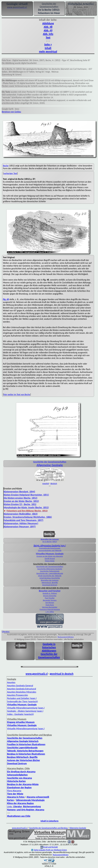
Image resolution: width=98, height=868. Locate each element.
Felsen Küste (50, 561)
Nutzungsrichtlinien (66, 637)
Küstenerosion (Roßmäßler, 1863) (21, 514)
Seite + (48, 45)
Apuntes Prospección (18, 695)
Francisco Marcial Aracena (50, 609)
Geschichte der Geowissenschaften (50, 566)
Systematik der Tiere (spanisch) (23, 701)
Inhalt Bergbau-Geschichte (50, 578)
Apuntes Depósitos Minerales (22, 692)
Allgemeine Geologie (50, 465)
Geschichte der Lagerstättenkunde (50, 573)
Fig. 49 (6, 299)
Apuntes (11, 682)
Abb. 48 (48, 27)
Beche (6, 166)
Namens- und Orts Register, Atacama (26, 810)
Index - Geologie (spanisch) (20, 714)
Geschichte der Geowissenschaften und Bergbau (48, 828)
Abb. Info (48, 34)
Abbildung (48, 23)
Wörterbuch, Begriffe (50, 583)
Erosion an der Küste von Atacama (50, 556)
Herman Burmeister (50, 607)
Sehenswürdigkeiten (17, 775)
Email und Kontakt (50, 847)
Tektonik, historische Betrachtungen (25, 751)
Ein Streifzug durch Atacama (21, 772)
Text (48, 38)
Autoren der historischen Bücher (24, 760)
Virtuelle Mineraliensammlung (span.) (26, 729)
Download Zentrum (50, 585)
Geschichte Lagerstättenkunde (22, 748)
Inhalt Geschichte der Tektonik (50, 576)
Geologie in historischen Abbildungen (49, 647)
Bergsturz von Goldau (11, 112)
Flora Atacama (14, 791)
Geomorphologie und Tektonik (50, 550)
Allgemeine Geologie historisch (23, 741)
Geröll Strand (50, 558)
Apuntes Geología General (20, 686)
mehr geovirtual (48, 52)
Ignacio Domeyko (50, 596)
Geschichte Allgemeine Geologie (50, 569)
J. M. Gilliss (50, 612)
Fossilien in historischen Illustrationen (26, 744)
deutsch (54, 483)
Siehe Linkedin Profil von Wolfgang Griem (49, 850)
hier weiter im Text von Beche (17, 394)
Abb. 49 (48, 30)
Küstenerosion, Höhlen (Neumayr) (21, 523)
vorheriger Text (10, 173)
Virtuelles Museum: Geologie (50, 554)
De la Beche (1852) (50, 542)
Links (10, 806)
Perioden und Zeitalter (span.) (22, 698)
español (46, 483)
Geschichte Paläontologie (50, 571)
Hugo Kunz (50, 605)
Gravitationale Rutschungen (50, 548)
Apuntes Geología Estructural (22, 689)
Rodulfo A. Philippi (50, 593)
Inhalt (48, 48)
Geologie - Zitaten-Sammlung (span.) (25, 711)
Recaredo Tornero (50, 600)
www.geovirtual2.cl (37, 674)
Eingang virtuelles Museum (21, 722)
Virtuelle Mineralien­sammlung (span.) (26, 708)
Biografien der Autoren (50, 539)
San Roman (50, 602)
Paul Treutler (50, 598)
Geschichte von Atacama (20, 778)
